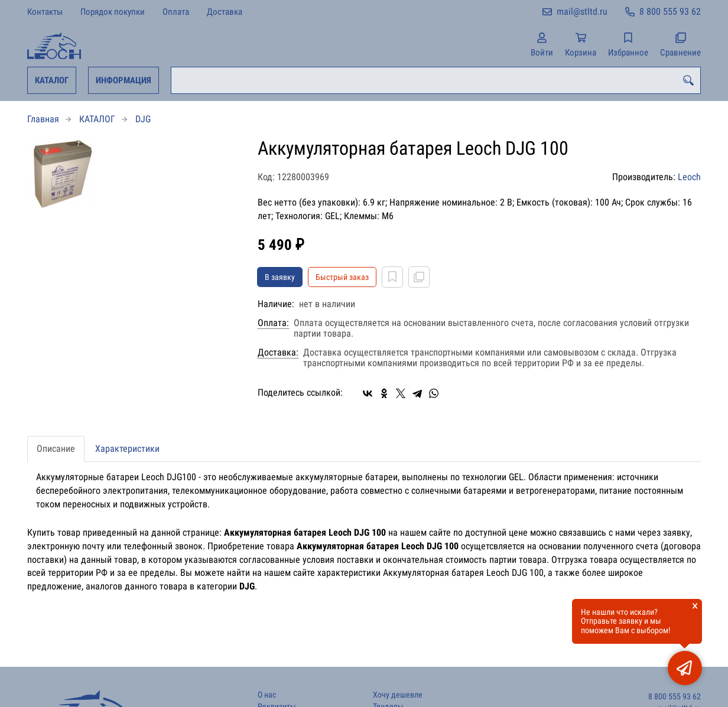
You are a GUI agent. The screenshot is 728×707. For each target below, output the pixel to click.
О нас (267, 695)
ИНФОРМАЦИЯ (123, 80)
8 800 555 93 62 (670, 12)
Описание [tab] (56, 449)
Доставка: (278, 353)
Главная (43, 119)
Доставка (225, 12)
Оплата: (273, 323)
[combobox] (436, 80)
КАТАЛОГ (52, 80)
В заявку (280, 277)
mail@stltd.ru (582, 12)
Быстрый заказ (342, 277)
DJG (143, 119)
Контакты (45, 12)
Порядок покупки (113, 12)
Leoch (689, 177)
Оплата (176, 12)
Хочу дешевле (398, 695)
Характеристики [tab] (127, 449)
